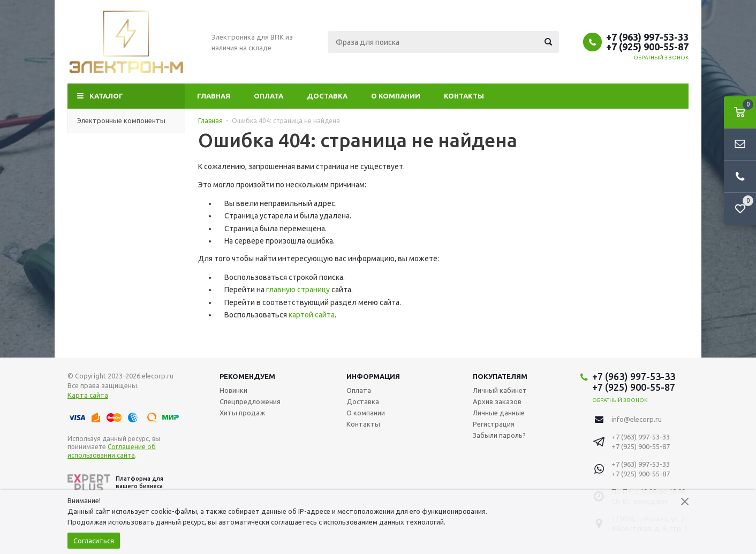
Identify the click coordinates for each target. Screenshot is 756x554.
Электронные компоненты (126, 120)
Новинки (233, 390)
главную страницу (298, 290)
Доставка (327, 96)
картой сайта (312, 315)
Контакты (464, 96)
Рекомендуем (247, 376)
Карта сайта (88, 395)
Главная (214, 96)
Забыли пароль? (499, 435)
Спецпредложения (250, 401)
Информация (373, 376)
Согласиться (94, 541)
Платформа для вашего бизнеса (115, 483)
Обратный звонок (661, 58)
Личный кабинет (500, 390)
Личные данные (499, 413)
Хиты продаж (242, 413)
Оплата (269, 96)
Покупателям (500, 376)
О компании (396, 96)
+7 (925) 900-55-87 (647, 47)
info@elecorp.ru (637, 419)
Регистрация (494, 424)
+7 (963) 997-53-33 (647, 37)
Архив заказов (497, 401)
